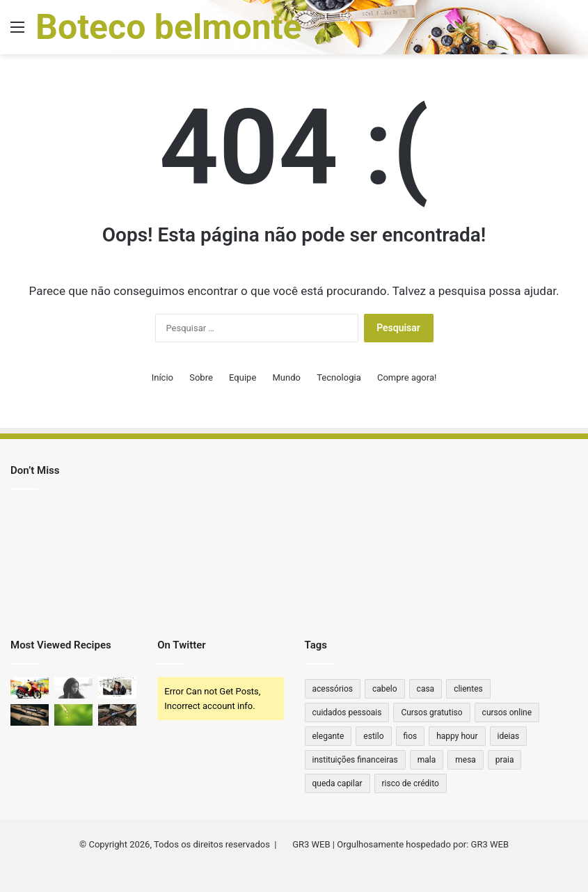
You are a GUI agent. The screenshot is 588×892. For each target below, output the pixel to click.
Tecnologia (339, 377)
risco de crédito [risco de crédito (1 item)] (411, 783)
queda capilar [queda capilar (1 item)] (337, 783)
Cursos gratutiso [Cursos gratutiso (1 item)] (431, 712)
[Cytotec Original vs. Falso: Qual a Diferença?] (73, 688)
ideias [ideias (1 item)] (509, 736)
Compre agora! (407, 377)
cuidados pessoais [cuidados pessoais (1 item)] (347, 712)
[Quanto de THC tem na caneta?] (73, 715)
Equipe (243, 377)
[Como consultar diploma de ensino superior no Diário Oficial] (117, 688)
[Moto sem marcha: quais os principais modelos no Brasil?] (30, 688)
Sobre (201, 377)
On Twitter (181, 645)
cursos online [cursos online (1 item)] (507, 712)
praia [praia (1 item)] (505, 760)
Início (162, 377)
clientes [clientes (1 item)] (468, 689)
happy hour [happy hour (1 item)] (457, 736)
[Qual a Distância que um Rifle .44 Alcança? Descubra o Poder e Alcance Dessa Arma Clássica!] (30, 715)
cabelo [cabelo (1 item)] (385, 689)
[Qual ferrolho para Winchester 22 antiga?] (117, 715)
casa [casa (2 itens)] (426, 689)
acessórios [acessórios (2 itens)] (333, 689)
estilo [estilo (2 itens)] (373, 736)
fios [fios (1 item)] (411, 736)
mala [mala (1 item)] (427, 760)
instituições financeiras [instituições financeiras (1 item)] (355, 760)
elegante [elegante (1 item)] (328, 736)
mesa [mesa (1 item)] (466, 760)
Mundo (287, 377)
